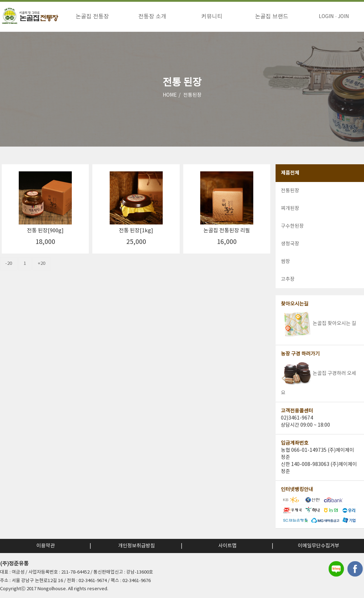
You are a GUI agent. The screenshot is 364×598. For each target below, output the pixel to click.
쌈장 (285, 262)
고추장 (288, 279)
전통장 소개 (152, 17)
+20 (42, 264)
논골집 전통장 (92, 17)
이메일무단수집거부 (319, 546)
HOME (170, 95)
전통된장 (192, 95)
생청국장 (290, 244)
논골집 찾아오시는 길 (319, 324)
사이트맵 (227, 546)
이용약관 (46, 546)
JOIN (343, 17)
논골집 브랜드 (272, 17)
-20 (9, 264)
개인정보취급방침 (137, 546)
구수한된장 (292, 226)
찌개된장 (290, 209)
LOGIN (326, 17)
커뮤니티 (212, 17)
